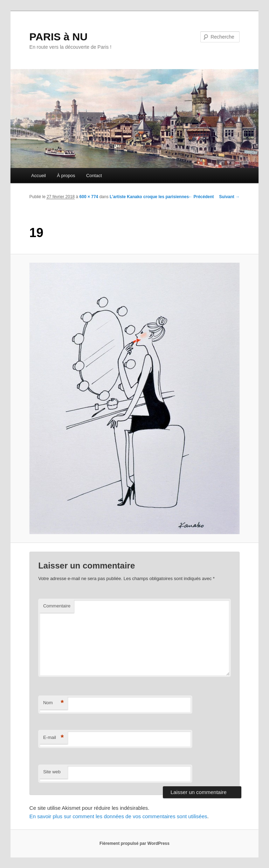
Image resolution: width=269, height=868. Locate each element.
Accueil (39, 176)
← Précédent (201, 197)
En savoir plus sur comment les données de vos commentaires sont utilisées (118, 816)
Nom (53, 703)
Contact (94, 176)
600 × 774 (89, 197)
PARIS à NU (58, 37)
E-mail (53, 738)
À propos (66, 176)
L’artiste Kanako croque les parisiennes (149, 197)
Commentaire (57, 606)
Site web (52, 772)
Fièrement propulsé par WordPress (134, 843)
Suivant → (230, 197)
